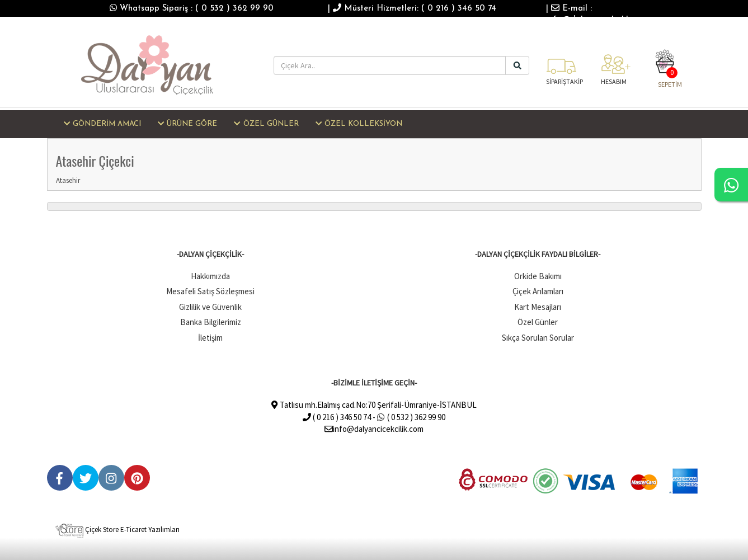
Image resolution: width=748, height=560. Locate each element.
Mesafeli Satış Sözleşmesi (210, 291)
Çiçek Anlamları (538, 291)
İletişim (210, 338)
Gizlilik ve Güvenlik (210, 307)
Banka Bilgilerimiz (211, 322)
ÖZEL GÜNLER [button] (266, 124)
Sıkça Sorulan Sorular (538, 338)
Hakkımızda (210, 276)
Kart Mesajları (538, 307)
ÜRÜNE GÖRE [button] (187, 124)
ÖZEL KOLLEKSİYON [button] (359, 124)
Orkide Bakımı (538, 276)
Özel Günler (538, 322)
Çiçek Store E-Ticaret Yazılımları (117, 530)
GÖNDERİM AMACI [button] (102, 124)
